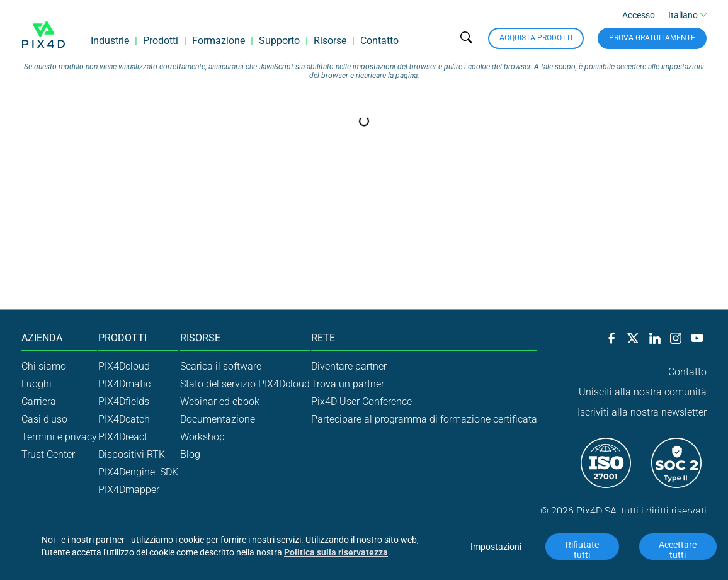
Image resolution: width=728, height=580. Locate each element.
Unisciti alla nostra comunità (643, 392)
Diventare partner (349, 366)
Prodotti (161, 41)
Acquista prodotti (536, 38)
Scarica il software (221, 366)
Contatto (379, 41)
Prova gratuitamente (652, 38)
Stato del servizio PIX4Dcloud (245, 384)
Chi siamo (44, 366)
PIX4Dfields (124, 401)
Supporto (279, 41)
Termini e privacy (59, 437)
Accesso (639, 15)
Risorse (330, 41)
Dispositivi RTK (132, 454)
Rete (323, 338)
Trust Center (48, 454)
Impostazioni (496, 547)
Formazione (219, 41)
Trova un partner (348, 384)
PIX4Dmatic (124, 384)
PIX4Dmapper (129, 490)
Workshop (202, 437)
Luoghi (37, 384)
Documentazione (218, 419)
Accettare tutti (679, 550)
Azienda (42, 338)
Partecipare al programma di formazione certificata (424, 419)
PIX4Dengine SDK (138, 472)
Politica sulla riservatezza (336, 552)
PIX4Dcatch (124, 419)
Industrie (110, 41)
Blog (190, 454)
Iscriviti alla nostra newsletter (642, 412)
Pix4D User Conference (361, 401)
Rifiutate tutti (583, 550)
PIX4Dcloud (124, 366)
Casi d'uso (44, 419)
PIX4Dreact (123, 437)
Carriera (39, 401)
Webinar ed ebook (220, 401)
